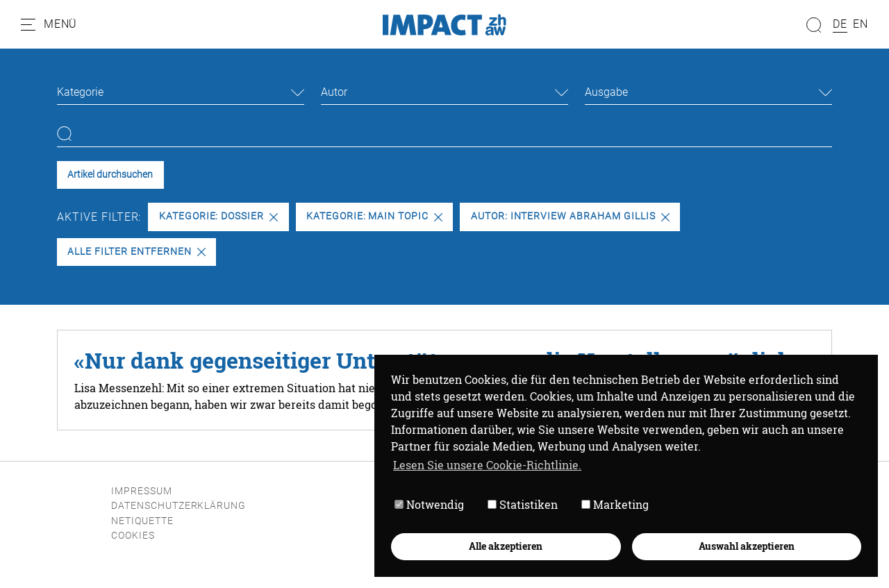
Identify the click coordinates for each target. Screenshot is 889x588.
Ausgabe (606, 92)
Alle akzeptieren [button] (506, 546)
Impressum (142, 491)
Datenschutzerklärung (178, 506)
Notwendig (429, 504)
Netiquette (142, 521)
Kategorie (80, 92)
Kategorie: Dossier (218, 216)
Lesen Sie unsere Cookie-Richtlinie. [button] (487, 465)
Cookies (133, 536)
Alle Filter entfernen (136, 252)
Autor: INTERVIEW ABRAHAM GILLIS (570, 216)
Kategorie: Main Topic (374, 216)
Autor (334, 92)
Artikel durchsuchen (110, 175)
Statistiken (523, 504)
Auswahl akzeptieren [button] (747, 546)
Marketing (615, 504)
